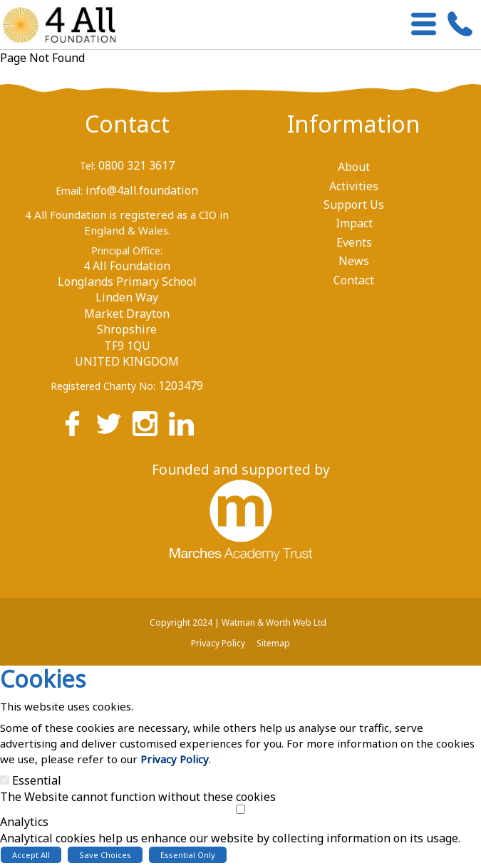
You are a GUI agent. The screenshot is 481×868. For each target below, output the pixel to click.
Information (354, 124)
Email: (69, 191)
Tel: (88, 166)
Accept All (31, 855)
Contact (127, 124)
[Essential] (5, 780)
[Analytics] (240, 809)
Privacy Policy (175, 759)
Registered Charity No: (103, 386)
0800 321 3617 (136, 165)
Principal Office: (127, 250)
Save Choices (105, 855)
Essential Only (188, 855)
